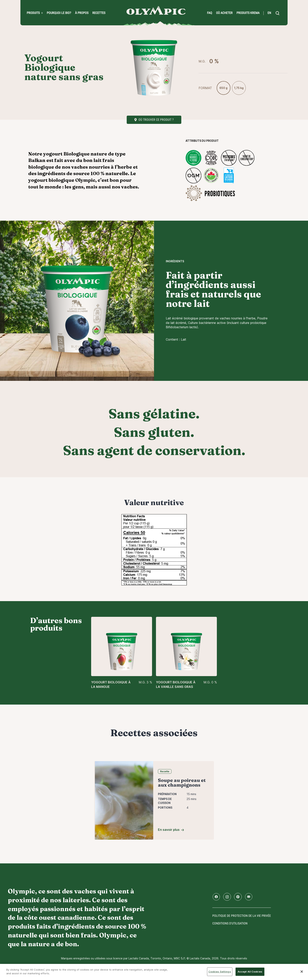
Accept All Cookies (250, 972)
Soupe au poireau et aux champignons (182, 783)
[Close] (302, 972)
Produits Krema (248, 13)
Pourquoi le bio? (59, 13)
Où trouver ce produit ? (156, 120)
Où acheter (224, 13)
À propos (82, 13)
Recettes (99, 13)
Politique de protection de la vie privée (242, 916)
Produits (33, 13)
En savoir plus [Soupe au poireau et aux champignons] (169, 830)
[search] (277, 13)
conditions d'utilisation (230, 923)
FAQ (210, 13)
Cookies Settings (220, 972)
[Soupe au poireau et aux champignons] (124, 800)
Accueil (156, 11)
